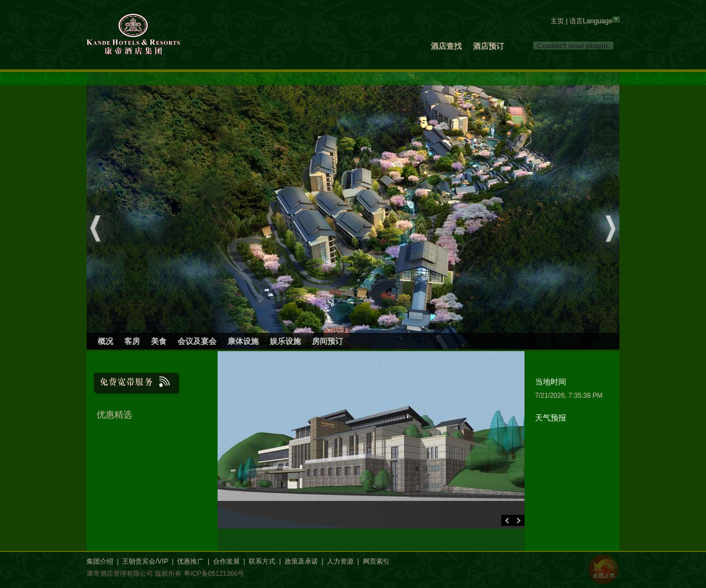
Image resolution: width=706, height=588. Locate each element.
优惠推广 (190, 561)
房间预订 (327, 341)
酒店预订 (488, 46)
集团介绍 (100, 561)
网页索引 (376, 561)
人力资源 (340, 561)
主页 (557, 21)
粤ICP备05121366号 (214, 574)
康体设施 (243, 341)
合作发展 (226, 561)
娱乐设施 (285, 341)
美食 (159, 341)
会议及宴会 (197, 341)
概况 (105, 341)
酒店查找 (446, 46)
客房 (132, 341)
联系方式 (262, 561)
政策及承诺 (301, 561)
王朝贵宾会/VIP (145, 561)
